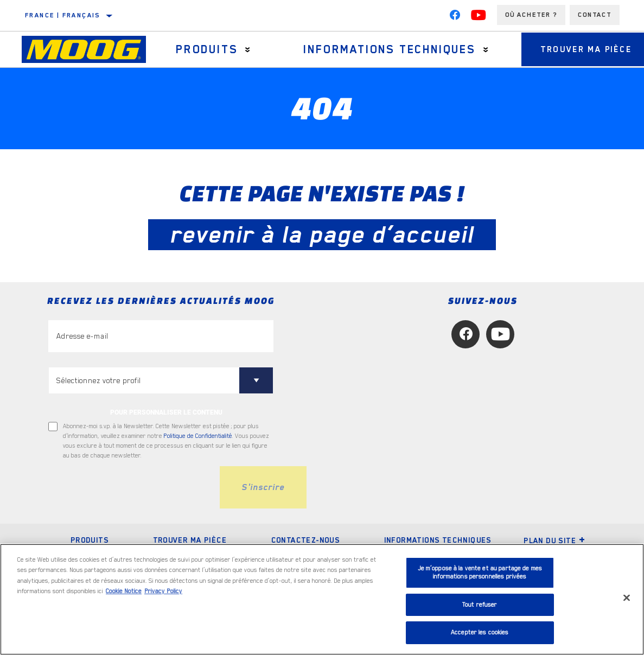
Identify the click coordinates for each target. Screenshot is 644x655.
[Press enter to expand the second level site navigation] (246, 50)
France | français (63, 15)
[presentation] (131, 487)
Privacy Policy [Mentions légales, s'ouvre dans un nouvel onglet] (163, 591)
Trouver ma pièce (190, 540)
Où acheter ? (531, 15)
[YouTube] (479, 17)
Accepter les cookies (480, 632)
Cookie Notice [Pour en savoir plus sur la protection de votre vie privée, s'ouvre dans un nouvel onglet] (124, 591)
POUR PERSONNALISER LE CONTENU (166, 412)
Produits (204, 49)
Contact (595, 15)
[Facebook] (455, 17)
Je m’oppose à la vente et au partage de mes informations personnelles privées (480, 573)
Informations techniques (383, 49)
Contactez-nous (306, 540)
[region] (322, 599)
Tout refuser (480, 605)
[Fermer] (627, 598)
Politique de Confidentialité (198, 436)
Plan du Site (554, 540)
